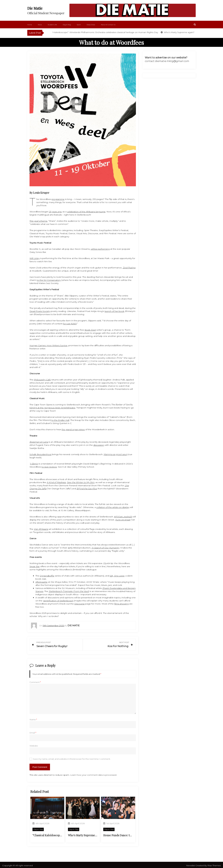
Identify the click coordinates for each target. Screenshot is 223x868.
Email (33, 731)
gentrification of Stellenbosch (58, 601)
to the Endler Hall (60, 420)
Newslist (191, 864)
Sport (79, 25)
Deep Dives (91, 25)
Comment (35, 681)
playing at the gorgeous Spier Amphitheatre (52, 408)
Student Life (52, 25)
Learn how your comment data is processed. (93, 773)
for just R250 (70, 324)
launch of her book (114, 311)
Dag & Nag (67, 25)
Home (30, 25)
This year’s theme (38, 221)
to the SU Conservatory (49, 280)
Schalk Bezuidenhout (41, 454)
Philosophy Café (42, 380)
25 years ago (55, 212)
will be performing (100, 249)
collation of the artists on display (113, 507)
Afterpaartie (41, 582)
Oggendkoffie (47, 576)
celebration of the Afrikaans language (86, 212)
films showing (121, 604)
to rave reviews (49, 467)
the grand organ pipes (73, 429)
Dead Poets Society (40, 311)
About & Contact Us (108, 25)
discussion (99, 445)
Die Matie (35, 8)
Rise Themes (214, 864)
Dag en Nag (38, 828)
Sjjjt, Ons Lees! (117, 576)
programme (58, 199)
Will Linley (35, 258)
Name (33, 718)
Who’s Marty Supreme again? (186, 32)
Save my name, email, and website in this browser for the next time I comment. (72, 757)
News (40, 25)
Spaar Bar (35, 566)
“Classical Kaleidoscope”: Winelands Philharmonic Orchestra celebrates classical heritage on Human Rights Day (108, 32)
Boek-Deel (90, 330)
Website (34, 744)
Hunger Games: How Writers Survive (48, 345)
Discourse (80, 604)
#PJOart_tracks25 (123, 517)
